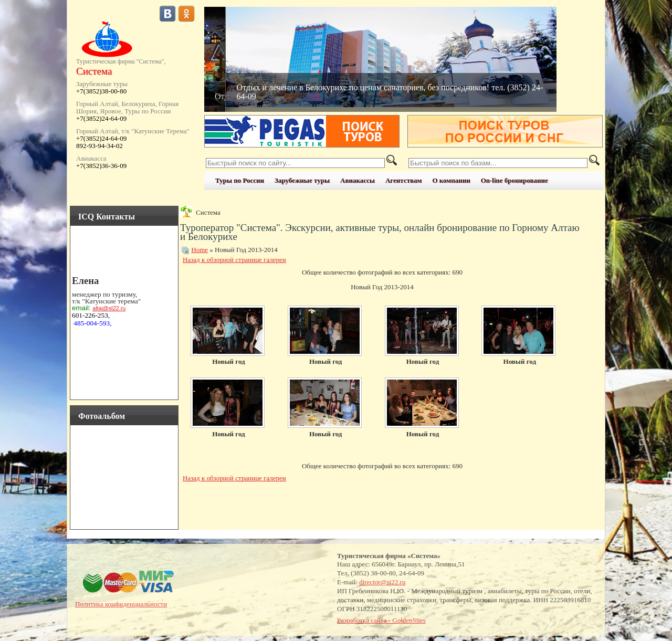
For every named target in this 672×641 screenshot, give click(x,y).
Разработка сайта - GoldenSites (381, 620)
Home (199, 250)
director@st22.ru (382, 582)
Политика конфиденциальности (121, 604)
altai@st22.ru (109, 308)
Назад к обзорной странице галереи (234, 260)
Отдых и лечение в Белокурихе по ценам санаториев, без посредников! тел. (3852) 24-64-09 (390, 92)
